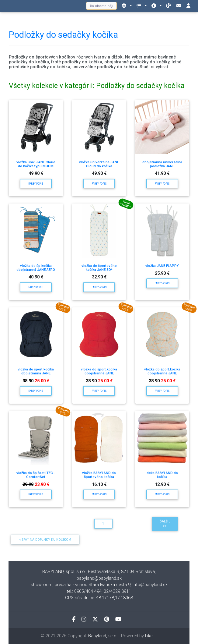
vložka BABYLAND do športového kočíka (99, 475)
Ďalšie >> (165, 524)
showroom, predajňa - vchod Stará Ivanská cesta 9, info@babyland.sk (99, 585)
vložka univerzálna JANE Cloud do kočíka (99, 164)
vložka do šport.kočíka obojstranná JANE (36, 371)
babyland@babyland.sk (99, 578)
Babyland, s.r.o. (103, 636)
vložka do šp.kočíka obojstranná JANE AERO (36, 268)
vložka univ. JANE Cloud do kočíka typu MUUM (36, 164)
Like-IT (151, 636)
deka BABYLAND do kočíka (162, 475)
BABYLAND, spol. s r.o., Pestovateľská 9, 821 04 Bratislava (99, 572)
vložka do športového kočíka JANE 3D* (99, 268)
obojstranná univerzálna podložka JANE (162, 164)
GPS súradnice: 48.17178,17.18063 (99, 598)
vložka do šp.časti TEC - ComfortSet (36, 475)
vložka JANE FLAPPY (162, 266)
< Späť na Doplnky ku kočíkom (45, 540)
